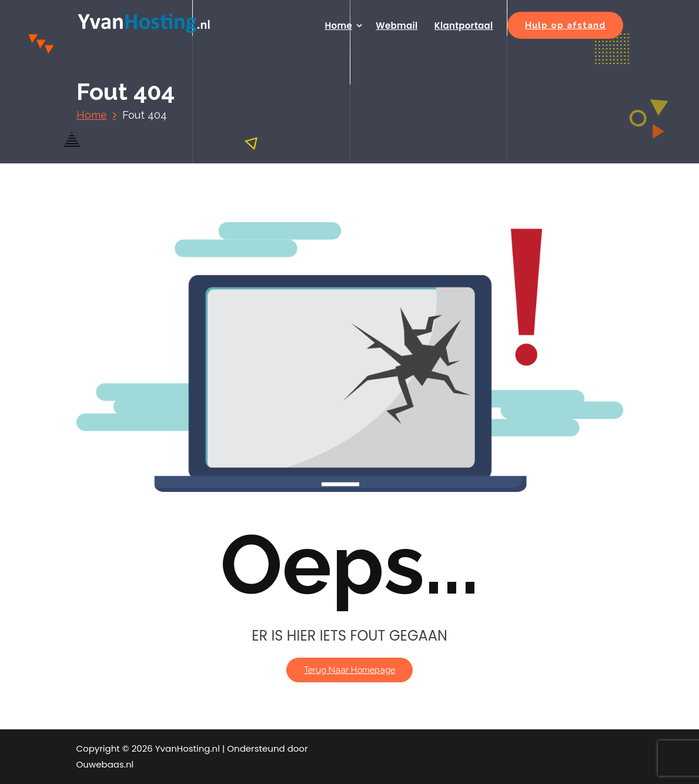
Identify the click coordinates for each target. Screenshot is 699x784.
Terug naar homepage (349, 670)
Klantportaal (464, 26)
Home (339, 26)
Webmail (397, 26)
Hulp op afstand (565, 25)
